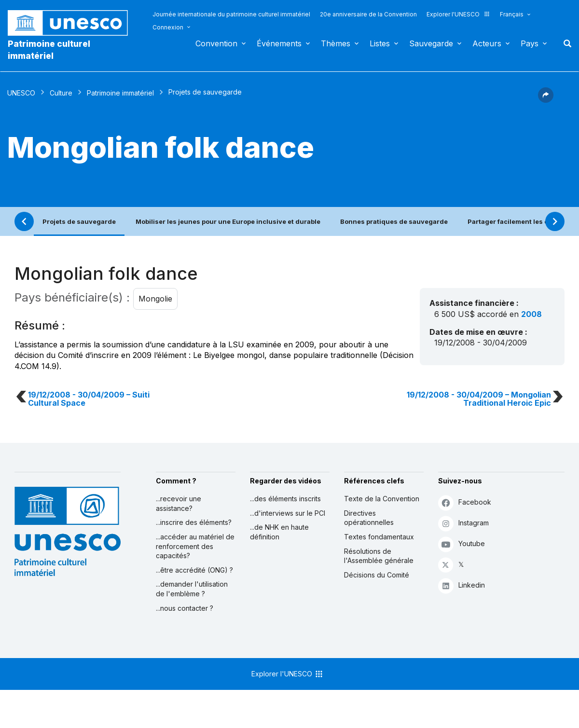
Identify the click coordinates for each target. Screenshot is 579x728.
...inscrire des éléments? (194, 522)
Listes (380, 43)
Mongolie (155, 299)
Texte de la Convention (382, 499)
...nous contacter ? (185, 608)
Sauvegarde (431, 43)
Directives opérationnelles (369, 518)
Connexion (168, 27)
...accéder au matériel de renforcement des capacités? (195, 546)
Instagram (463, 523)
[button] (546, 100)
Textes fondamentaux (379, 537)
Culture (61, 93)
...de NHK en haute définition (279, 532)
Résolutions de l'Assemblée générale (379, 556)
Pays (530, 43)
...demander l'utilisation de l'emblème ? (192, 589)
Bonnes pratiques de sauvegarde (394, 221)
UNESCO (21, 93)
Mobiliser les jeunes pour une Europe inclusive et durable (228, 221)
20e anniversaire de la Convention (368, 14)
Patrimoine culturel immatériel (49, 50)
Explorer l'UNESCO (458, 14)
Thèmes (336, 43)
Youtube (462, 544)
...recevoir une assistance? (179, 503)
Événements (279, 43)
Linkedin (462, 585)
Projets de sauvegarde (79, 221)
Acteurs (487, 43)
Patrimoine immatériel (120, 93)
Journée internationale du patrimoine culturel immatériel (231, 14)
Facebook (465, 502)
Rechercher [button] (565, 43)
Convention (216, 43)
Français (512, 14)
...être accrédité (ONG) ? (194, 570)
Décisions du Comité (377, 575)
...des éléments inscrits (285, 499)
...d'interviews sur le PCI (288, 513)
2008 (531, 314)
